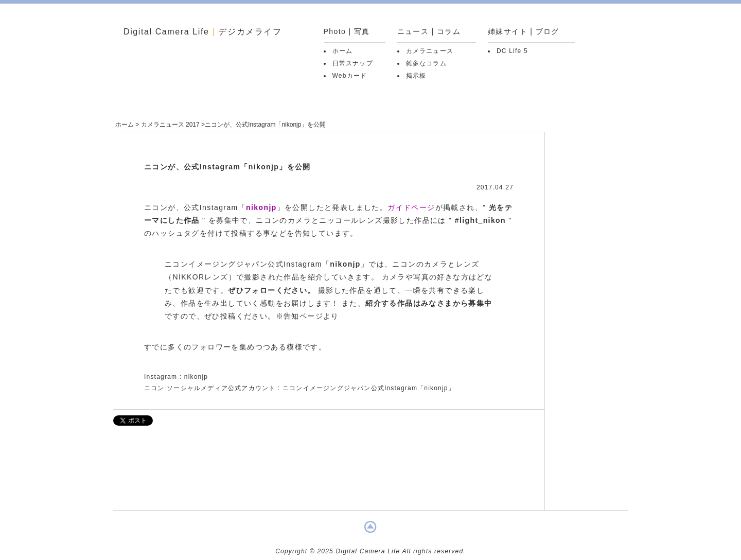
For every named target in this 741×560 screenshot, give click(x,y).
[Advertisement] (329, 473)
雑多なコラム (426, 63)
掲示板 (416, 76)
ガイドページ (411, 207)
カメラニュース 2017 (170, 125)
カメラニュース (430, 51)
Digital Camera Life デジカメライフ (203, 32)
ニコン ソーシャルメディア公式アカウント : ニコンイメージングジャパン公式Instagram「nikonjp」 (299, 388)
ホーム (343, 51)
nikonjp (261, 207)
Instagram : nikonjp (176, 377)
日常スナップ (353, 63)
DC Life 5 (512, 51)
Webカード (350, 76)
